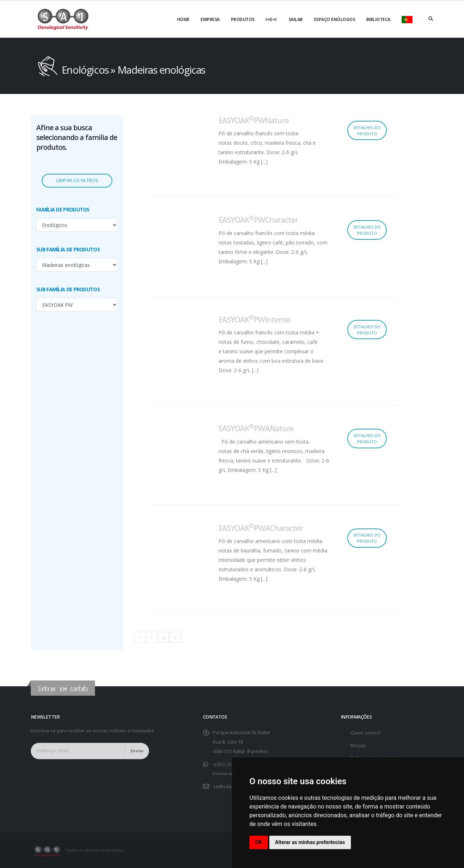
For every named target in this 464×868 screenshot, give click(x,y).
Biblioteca (378, 19)
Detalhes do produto (367, 131)
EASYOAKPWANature (256, 428)
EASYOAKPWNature (254, 120)
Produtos (243, 19)
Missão (358, 745)
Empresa (210, 19)
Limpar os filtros (77, 180)
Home (183, 19)
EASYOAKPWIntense (254, 320)
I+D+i (271, 19)
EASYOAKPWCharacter (258, 220)
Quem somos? (366, 733)
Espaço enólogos (335, 19)
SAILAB (296, 19)
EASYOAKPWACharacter (261, 528)
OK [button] (259, 842)
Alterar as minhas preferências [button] (310, 842)
